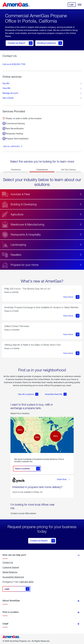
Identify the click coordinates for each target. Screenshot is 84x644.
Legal (5, 624)
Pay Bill (6, 83)
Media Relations (10, 572)
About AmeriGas (11, 601)
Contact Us (8, 562)
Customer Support (11, 567)
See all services (11, 146)
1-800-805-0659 (26, 582)
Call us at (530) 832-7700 (14, 64)
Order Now (64, 479)
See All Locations (28, 394)
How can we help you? (14, 555)
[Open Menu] (80, 5)
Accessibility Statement (13, 577)
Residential (16, 170)
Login (73, 5)
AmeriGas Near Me (56, 394)
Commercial (42, 170)
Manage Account (10, 93)
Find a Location (11, 612)
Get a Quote (8, 98)
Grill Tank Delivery (68, 170)
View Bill (6, 88)
